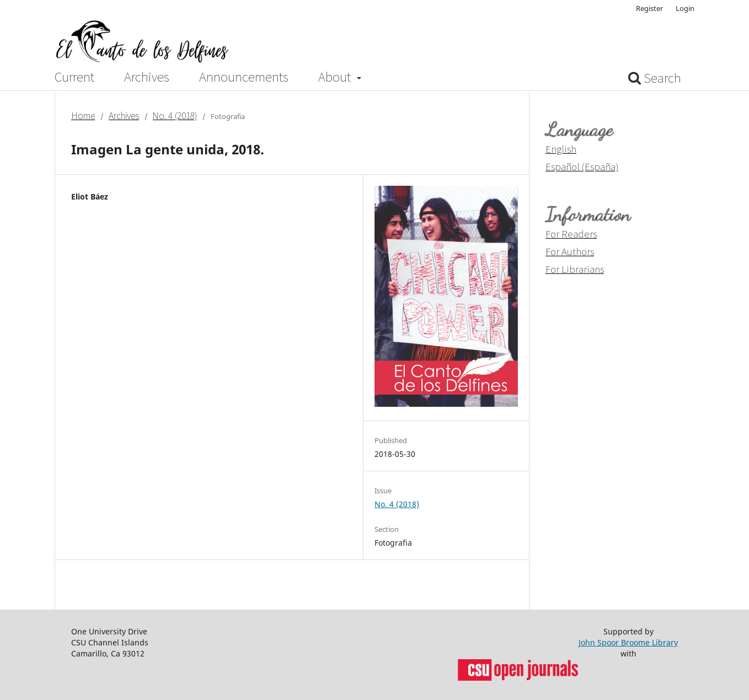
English (561, 149)
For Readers (571, 234)
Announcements (244, 77)
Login (685, 8)
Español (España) (582, 166)
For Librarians (575, 269)
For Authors (570, 251)
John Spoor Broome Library (628, 642)
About (336, 77)
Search (655, 78)
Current (74, 77)
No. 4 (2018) (175, 116)
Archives (147, 77)
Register (649, 8)
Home (83, 116)
